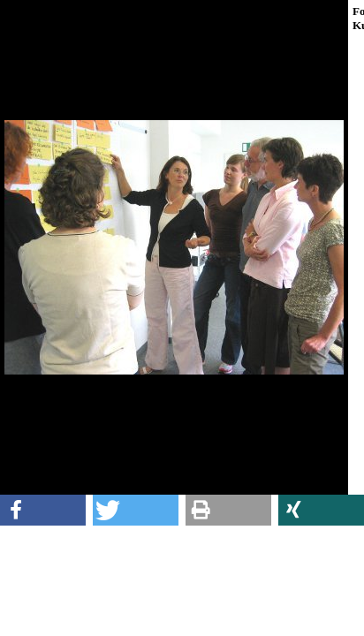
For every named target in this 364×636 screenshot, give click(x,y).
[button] (43, 510)
